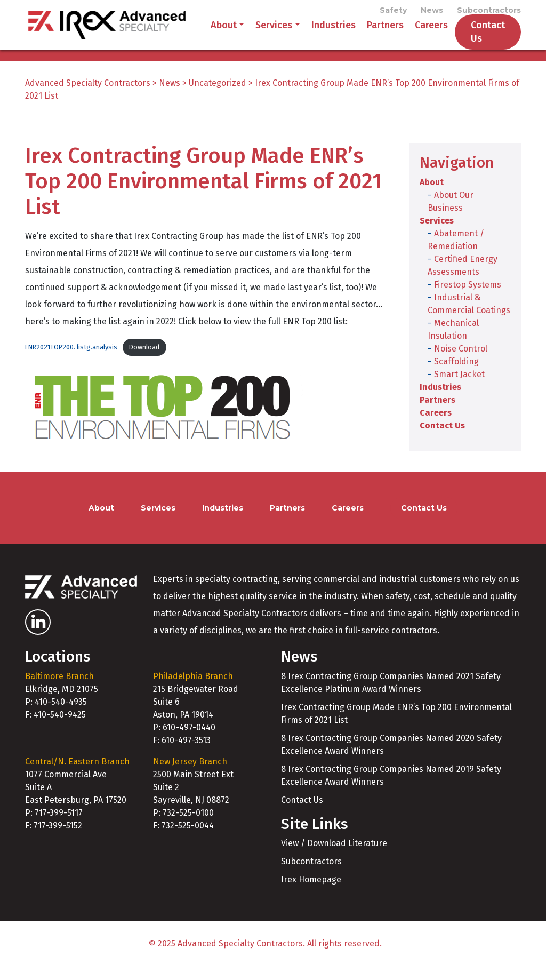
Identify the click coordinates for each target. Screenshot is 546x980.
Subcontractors (489, 12)
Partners (372, 32)
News (432, 12)
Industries (320, 32)
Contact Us (475, 39)
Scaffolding (456, 375)
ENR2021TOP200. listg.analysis (71, 361)
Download (144, 361)
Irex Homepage (311, 893)
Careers (418, 32)
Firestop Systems (468, 298)
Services (261, 32)
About (210, 32)
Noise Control (461, 362)
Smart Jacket (459, 388)
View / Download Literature (334, 857)
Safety (393, 12)
